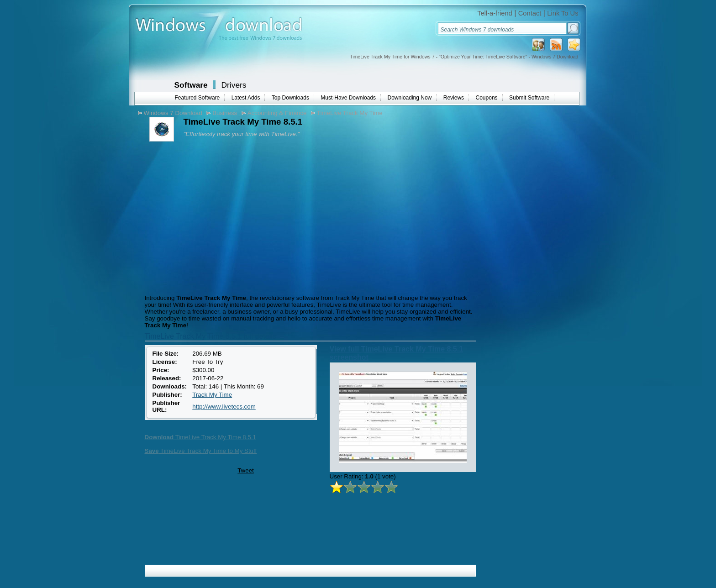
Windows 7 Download (173, 113)
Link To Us (563, 13)
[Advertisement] (219, 217)
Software (191, 85)
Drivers (234, 85)
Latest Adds (246, 98)
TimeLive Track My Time (350, 113)
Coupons (487, 98)
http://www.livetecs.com (224, 407)
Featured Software (197, 98)
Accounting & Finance (277, 113)
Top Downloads (290, 98)
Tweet (246, 470)
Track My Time (212, 395)
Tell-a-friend (495, 13)
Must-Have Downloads (348, 98)
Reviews (454, 98)
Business (225, 113)
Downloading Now (410, 98)
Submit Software (529, 98)
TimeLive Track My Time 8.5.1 (200, 437)
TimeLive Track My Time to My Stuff (201, 451)
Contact (530, 13)
